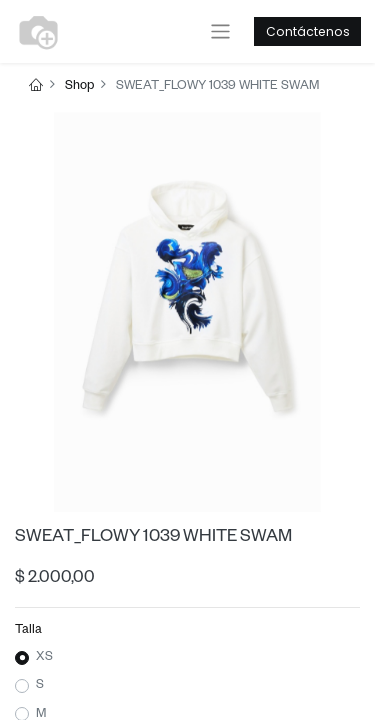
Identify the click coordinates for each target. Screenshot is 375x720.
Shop (79, 87)
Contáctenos (308, 31)
